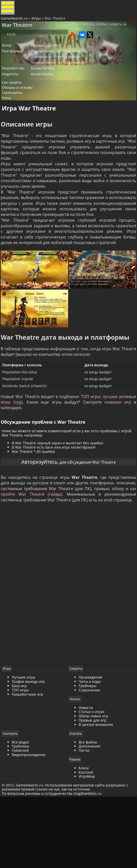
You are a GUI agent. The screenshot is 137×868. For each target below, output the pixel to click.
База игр (23, 753)
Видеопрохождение (32, 822)
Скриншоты (16, 116)
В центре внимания (96, 792)
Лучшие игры (27, 745)
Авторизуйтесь (33, 519)
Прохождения (90, 745)
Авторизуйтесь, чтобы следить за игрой (98, 35)
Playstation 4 (45, 71)
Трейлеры (24, 814)
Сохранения (89, 757)
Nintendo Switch (48, 78)
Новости (86, 775)
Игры (38, 23)
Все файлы (88, 810)
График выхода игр (32, 749)
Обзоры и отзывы (21, 109)
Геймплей (24, 818)
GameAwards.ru (16, 23)
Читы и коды (90, 749)
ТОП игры (104, 447)
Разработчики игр (31, 761)
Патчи (84, 818)
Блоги (84, 836)
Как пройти (15, 102)
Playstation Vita (47, 64)
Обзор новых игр (93, 783)
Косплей (86, 840)
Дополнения (89, 814)
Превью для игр (93, 788)
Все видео (24, 810)
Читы (10, 123)
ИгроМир (87, 844)
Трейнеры (88, 753)
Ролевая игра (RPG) (50, 58)
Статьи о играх (92, 779)
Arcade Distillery (47, 85)
